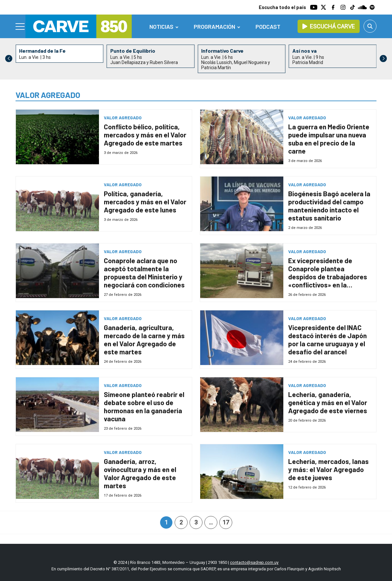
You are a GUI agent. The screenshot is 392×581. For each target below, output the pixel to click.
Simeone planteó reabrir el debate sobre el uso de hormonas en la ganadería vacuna (144, 406)
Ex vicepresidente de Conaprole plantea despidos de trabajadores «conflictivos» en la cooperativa (328, 277)
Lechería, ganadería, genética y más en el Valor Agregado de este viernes (328, 402)
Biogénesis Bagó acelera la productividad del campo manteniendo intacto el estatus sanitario (329, 206)
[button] (383, 59)
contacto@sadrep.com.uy (254, 562)
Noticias (161, 27)
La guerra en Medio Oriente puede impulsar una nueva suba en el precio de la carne (329, 139)
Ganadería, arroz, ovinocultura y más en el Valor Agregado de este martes (140, 473)
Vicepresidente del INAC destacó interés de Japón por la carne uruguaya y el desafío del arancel (327, 339)
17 (226, 522)
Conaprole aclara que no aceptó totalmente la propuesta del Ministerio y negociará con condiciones (144, 273)
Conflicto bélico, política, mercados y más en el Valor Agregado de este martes (145, 135)
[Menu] (20, 27)
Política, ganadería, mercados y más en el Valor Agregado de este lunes (145, 202)
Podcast (268, 27)
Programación (214, 27)
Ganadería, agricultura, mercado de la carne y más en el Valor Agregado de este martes (144, 339)
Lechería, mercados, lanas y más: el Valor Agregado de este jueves (328, 469)
